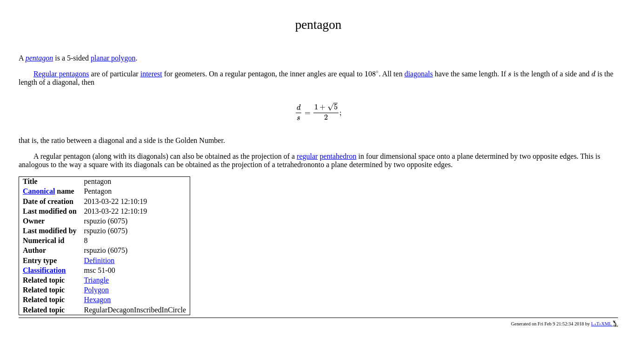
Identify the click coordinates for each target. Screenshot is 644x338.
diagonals (419, 74)
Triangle (97, 280)
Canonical (39, 191)
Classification (44, 270)
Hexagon (98, 300)
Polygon (96, 290)
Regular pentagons (61, 74)
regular (307, 156)
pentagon (40, 58)
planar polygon (113, 58)
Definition (100, 260)
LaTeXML (604, 324)
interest (151, 74)
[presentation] (372, 74)
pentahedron (338, 156)
